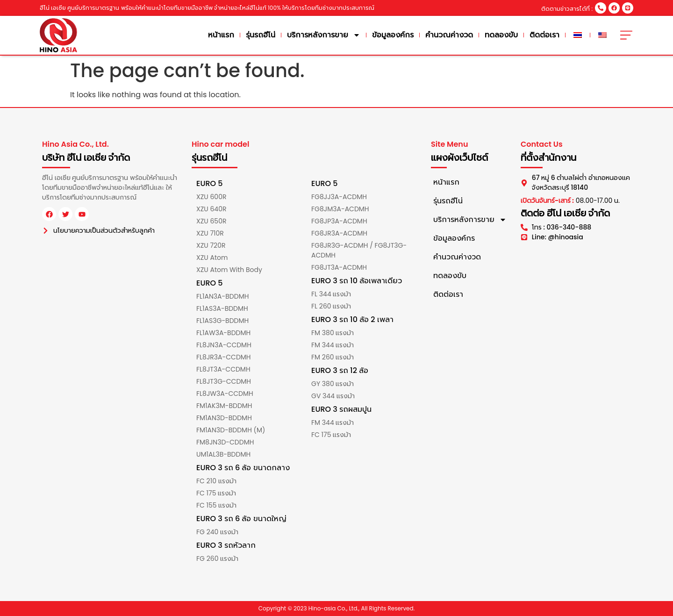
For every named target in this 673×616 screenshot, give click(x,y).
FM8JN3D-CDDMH (225, 442)
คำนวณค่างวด (449, 35)
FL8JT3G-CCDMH (224, 381)
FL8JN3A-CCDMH (224, 345)
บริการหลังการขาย (324, 35)
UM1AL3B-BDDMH (223, 454)
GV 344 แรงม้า (333, 396)
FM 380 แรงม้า (333, 333)
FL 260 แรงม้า (331, 306)
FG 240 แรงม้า (217, 532)
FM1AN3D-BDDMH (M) (231, 430)
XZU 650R (211, 221)
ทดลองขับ (501, 35)
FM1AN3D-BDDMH (224, 418)
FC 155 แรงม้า (216, 505)
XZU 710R (210, 233)
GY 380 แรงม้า (333, 384)
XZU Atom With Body (229, 270)
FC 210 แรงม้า (216, 481)
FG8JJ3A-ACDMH (339, 197)
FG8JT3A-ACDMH (339, 267)
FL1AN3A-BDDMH (222, 296)
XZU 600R (211, 197)
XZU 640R (211, 209)
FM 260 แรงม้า (333, 357)
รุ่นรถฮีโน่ (261, 35)
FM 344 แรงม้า (333, 345)
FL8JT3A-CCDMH (223, 369)
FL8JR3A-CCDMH (224, 357)
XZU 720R (211, 245)
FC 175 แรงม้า (216, 493)
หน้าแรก (221, 35)
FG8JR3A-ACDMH (339, 233)
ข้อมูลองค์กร (393, 35)
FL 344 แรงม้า (331, 294)
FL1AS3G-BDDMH (222, 321)
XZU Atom (212, 258)
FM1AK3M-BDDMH (224, 406)
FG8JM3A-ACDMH (340, 209)
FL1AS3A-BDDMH (222, 308)
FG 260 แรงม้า (217, 559)
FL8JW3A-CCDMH (225, 394)
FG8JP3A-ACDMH (339, 221)
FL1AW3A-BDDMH (223, 333)
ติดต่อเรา (544, 35)
